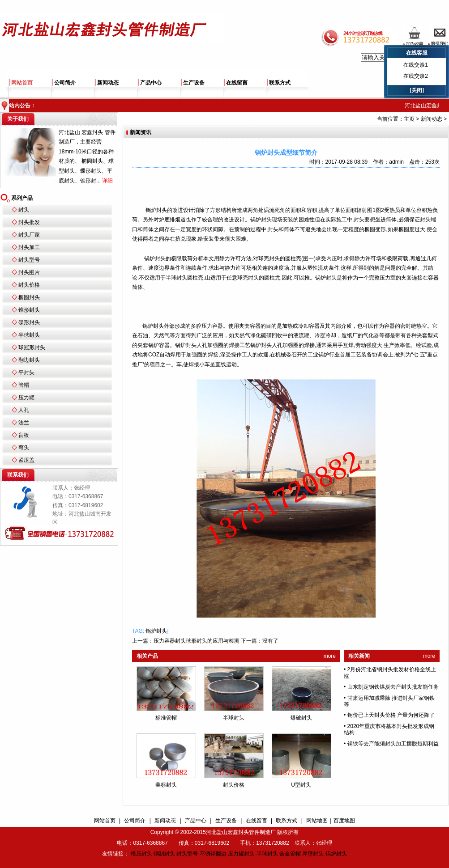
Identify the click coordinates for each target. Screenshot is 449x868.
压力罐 (26, 398)
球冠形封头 (32, 347)
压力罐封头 (241, 854)
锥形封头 (29, 310)
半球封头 (29, 335)
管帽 (24, 385)
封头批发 (29, 222)
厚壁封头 (313, 854)
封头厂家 (29, 235)
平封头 (26, 373)
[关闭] (417, 90)
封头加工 (29, 247)
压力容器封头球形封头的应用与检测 (197, 641)
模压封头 (141, 854)
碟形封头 (29, 322)
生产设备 (194, 83)
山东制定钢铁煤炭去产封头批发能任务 (393, 687)
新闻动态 (108, 83)
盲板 (24, 435)
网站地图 (317, 821)
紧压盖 (26, 460)
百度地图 (344, 821)
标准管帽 (166, 718)
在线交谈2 (416, 76)
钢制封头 (164, 854)
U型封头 (301, 785)
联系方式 (280, 83)
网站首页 (22, 83)
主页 (409, 119)
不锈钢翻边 (213, 854)
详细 (107, 181)
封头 (24, 210)
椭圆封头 (29, 297)
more (330, 656)
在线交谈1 (416, 65)
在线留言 (237, 83)
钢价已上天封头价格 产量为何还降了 (391, 715)
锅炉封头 (156, 631)
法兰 (24, 423)
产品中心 (151, 83)
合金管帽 (290, 854)
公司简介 (65, 83)
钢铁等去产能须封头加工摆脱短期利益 (393, 744)
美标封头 (166, 785)
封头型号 (29, 260)
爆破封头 (301, 718)
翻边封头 (29, 360)
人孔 (24, 410)
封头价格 (29, 285)
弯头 (24, 448)
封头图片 (29, 272)
